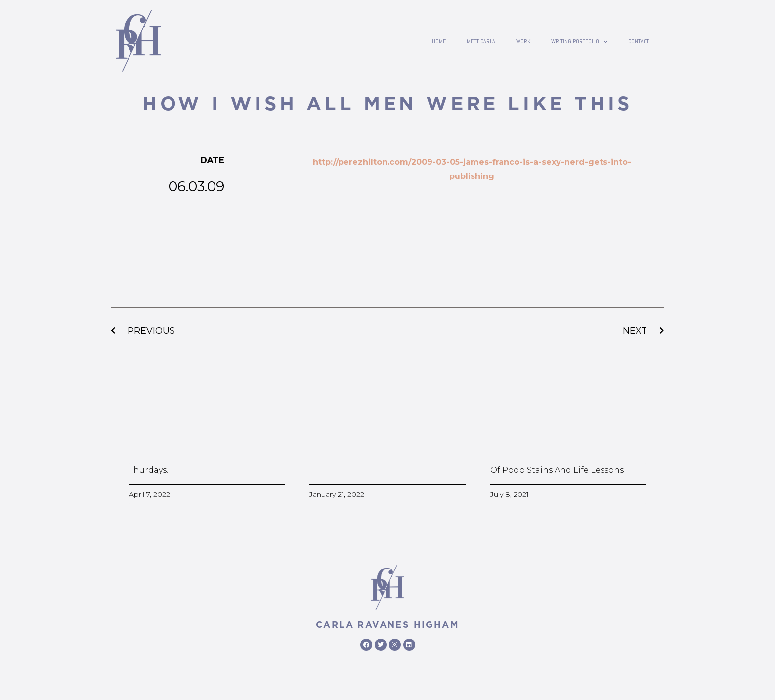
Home (439, 41)
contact (639, 41)
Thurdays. (149, 470)
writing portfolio (579, 41)
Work (523, 41)
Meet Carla (481, 41)
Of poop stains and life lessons (557, 470)
